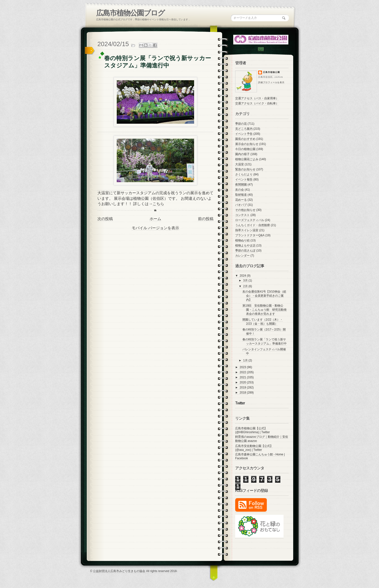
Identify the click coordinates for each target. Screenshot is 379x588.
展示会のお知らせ (247, 144)
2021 (243, 377)
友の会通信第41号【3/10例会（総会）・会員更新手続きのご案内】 (264, 296)
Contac (261, 49)
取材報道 (241, 195)
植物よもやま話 (245, 245)
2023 (243, 367)
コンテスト (242, 215)
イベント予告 (244, 134)
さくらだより (244, 174)
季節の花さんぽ (245, 251)
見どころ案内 (244, 129)
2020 (243, 382)
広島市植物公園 (271, 72)
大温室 (240, 164)
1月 (246, 360)
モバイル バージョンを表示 (155, 228)
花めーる (241, 200)
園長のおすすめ (245, 139)
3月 (246, 280)
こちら (158, 204)
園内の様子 (242, 154)
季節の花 (241, 124)
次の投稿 (105, 219)
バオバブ (241, 205)
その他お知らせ (245, 210)
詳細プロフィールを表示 (271, 82)
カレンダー (242, 256)
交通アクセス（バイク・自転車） (257, 103)
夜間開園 (241, 185)
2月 (246, 286)
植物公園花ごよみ (247, 159)
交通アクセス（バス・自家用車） (257, 98)
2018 (243, 393)
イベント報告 (244, 179)
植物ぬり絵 (242, 240)
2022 (243, 372)
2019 (243, 387)
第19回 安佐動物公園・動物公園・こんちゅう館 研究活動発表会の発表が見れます (265, 310)
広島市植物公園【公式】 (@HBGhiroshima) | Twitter (252, 430)
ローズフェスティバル (250, 220)
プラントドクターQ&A (250, 235)
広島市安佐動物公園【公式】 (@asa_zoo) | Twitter (254, 448)
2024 (243, 276)
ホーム (155, 219)
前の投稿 (206, 219)
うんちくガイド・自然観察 (253, 225)
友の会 (240, 190)
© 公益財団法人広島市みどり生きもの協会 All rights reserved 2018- (134, 571)
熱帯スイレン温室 (247, 230)
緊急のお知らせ (245, 169)
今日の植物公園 (245, 149)
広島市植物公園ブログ (130, 13)
